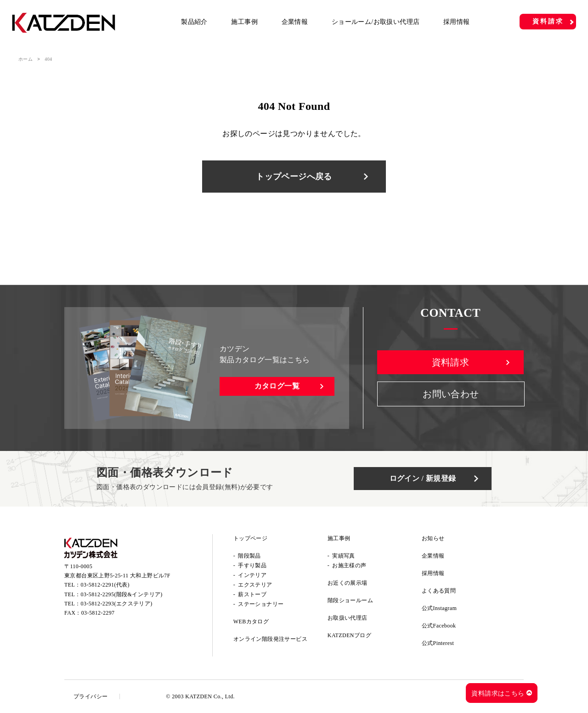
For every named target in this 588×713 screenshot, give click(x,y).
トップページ (250, 538)
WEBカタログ (251, 622)
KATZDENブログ (349, 635)
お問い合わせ (451, 394)
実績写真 (344, 556)
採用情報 (457, 22)
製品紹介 (194, 22)
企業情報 (295, 22)
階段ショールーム (350, 600)
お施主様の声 (349, 565)
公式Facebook (439, 626)
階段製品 (249, 556)
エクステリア (255, 585)
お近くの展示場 (348, 583)
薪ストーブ (252, 594)
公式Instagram (439, 608)
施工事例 (244, 22)
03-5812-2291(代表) (105, 585)
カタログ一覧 (277, 386)
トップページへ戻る (294, 177)
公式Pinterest (438, 643)
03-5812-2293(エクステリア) (117, 604)
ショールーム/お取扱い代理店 (376, 22)
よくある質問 (439, 591)
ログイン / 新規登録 (423, 478)
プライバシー (90, 696)
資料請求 (548, 21)
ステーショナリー (261, 604)
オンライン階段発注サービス (270, 639)
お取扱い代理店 (348, 618)
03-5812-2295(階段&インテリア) (122, 594)
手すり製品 (252, 565)
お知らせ (433, 538)
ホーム (25, 59)
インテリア (252, 575)
